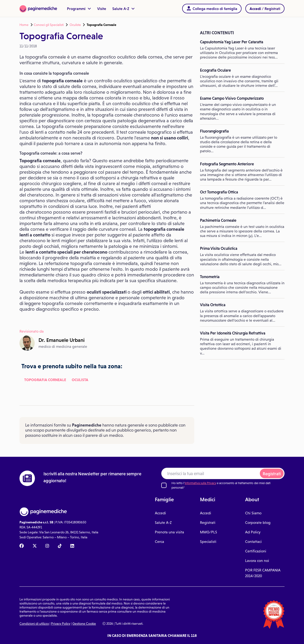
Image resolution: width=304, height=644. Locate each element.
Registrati (272, 474)
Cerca (159, 542)
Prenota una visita (169, 532)
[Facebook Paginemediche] (22, 546)
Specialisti (208, 542)
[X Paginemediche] (35, 546)
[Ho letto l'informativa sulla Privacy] (164, 485)
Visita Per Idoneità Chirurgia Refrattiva (233, 333)
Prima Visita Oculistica (219, 248)
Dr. (62, 340)
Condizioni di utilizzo (34, 624)
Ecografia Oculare (215, 70)
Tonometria (210, 277)
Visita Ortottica (213, 305)
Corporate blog (258, 523)
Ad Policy (253, 532)
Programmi (79, 9)
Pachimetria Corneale (218, 220)
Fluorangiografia (214, 131)
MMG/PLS (209, 532)
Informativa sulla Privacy (200, 483)
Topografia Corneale (45, 380)
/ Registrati (265, 9)
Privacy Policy (61, 624)
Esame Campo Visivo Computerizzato (232, 98)
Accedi (160, 513)
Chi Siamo (253, 513)
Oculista (75, 25)
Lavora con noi (257, 561)
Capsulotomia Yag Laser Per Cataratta (232, 42)
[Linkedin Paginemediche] (72, 546)
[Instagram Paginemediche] (47, 546)
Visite (102, 9)
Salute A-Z (123, 9)
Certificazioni (256, 551)
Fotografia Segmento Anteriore (227, 164)
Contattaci (253, 542)
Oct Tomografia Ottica (219, 192)
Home (24, 25)
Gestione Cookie (84, 624)
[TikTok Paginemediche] (60, 546)
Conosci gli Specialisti (49, 25)
